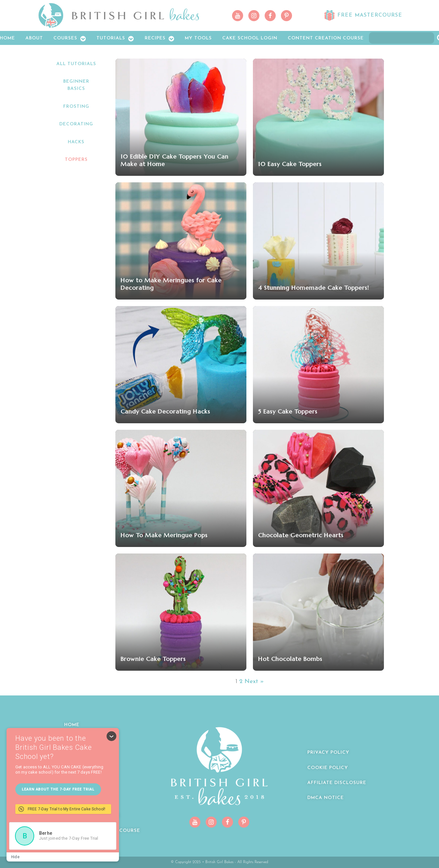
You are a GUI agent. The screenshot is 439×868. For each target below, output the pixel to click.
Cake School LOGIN (250, 38)
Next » (254, 682)
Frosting (76, 107)
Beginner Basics (76, 85)
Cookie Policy (328, 768)
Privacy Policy (328, 753)
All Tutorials (76, 64)
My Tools (198, 38)
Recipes (160, 39)
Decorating (76, 124)
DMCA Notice (326, 798)
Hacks (76, 142)
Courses (70, 39)
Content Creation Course (326, 38)
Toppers (76, 160)
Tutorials (115, 39)
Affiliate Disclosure (337, 783)
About (34, 38)
